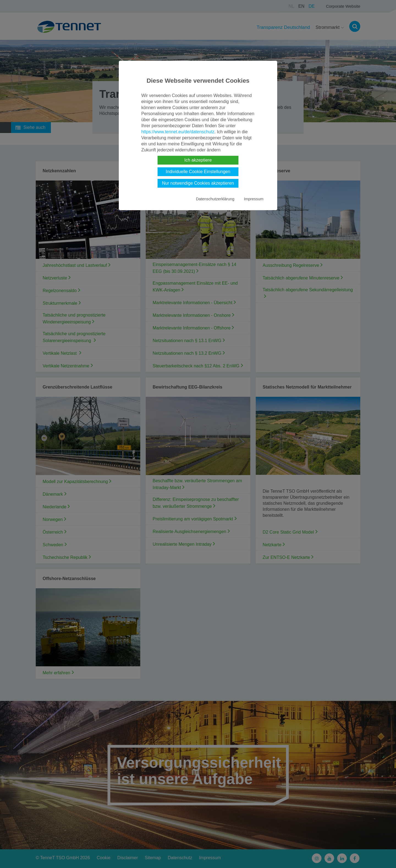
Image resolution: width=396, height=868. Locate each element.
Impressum (254, 199)
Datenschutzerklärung (215, 199)
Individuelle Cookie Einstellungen (198, 172)
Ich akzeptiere (198, 160)
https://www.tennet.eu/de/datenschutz (178, 132)
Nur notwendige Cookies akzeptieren (198, 183)
